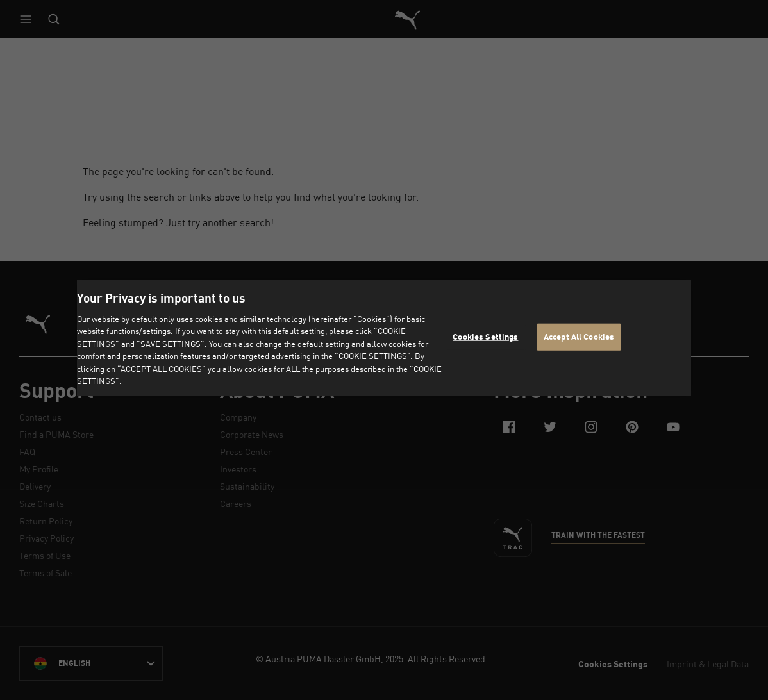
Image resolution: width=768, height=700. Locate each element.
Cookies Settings (485, 337)
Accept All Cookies (579, 337)
